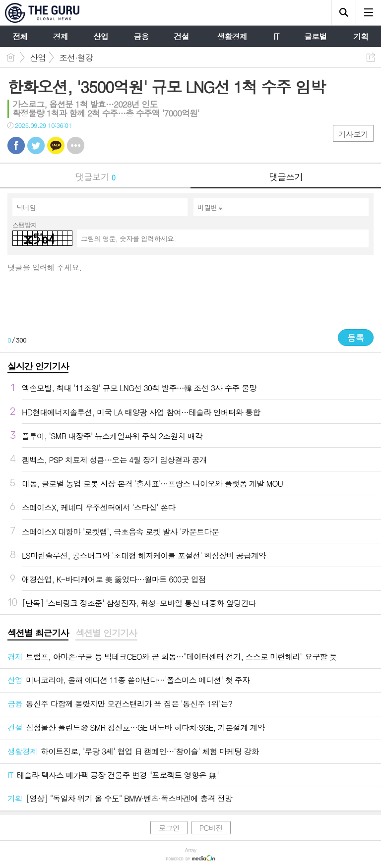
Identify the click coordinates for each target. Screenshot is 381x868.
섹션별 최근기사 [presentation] (38, 633)
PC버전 (211, 828)
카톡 (56, 145)
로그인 (169, 828)
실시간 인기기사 (38, 366)
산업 (38, 58)
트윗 (36, 145)
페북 (16, 145)
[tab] (38, 634)
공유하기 (371, 57)
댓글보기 (95, 177)
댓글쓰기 (286, 177)
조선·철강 (76, 58)
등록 (356, 338)
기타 (76, 145)
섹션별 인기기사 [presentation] (106, 633)
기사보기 (353, 134)
